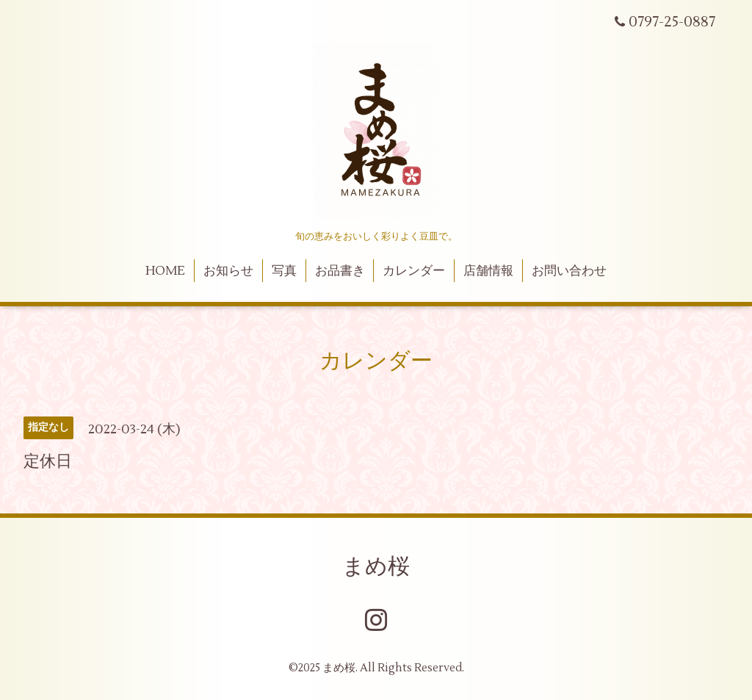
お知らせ (228, 271)
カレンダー (414, 271)
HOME (165, 271)
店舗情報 (488, 271)
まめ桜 (376, 567)
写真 (284, 271)
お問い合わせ (569, 271)
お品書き (340, 271)
